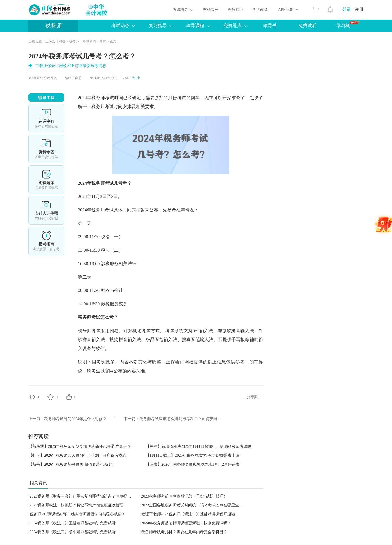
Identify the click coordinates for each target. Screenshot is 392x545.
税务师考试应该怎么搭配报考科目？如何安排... (180, 419)
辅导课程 (195, 26)
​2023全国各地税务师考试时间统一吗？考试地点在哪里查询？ (194, 505)
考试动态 (120, 26)
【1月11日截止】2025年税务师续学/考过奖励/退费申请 (193, 455)
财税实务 (211, 10)
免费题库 (233, 26)
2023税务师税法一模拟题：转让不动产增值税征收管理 (77, 505)
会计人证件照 (46, 210)
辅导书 (270, 26)
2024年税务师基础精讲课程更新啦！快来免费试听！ (186, 523)
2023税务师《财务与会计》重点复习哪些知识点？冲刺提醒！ (82, 496)
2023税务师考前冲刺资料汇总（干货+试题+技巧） (185, 496)
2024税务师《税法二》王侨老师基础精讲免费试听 (73, 523)
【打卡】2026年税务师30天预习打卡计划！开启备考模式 (77, 455)
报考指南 (46, 241)
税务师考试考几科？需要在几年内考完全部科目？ (184, 532)
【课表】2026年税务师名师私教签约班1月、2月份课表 (193, 464)
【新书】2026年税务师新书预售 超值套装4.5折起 (70, 464)
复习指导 (158, 26)
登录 (346, 9)
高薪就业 (235, 10)
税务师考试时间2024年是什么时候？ (75, 419)
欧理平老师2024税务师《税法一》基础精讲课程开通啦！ (190, 514)
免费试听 (307, 26)
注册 (359, 9)
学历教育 (260, 10)
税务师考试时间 (107, 98)
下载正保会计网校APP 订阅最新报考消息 (71, 66)
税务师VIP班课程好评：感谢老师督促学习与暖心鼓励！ (78, 514)
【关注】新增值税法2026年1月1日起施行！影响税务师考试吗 (199, 447)
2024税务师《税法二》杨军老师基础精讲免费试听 (73, 532)
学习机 (348, 24)
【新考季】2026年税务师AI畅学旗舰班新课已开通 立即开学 (80, 447)
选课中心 (46, 118)
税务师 (53, 26)
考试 (103, 41)
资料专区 (46, 149)
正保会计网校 (55, 41)
